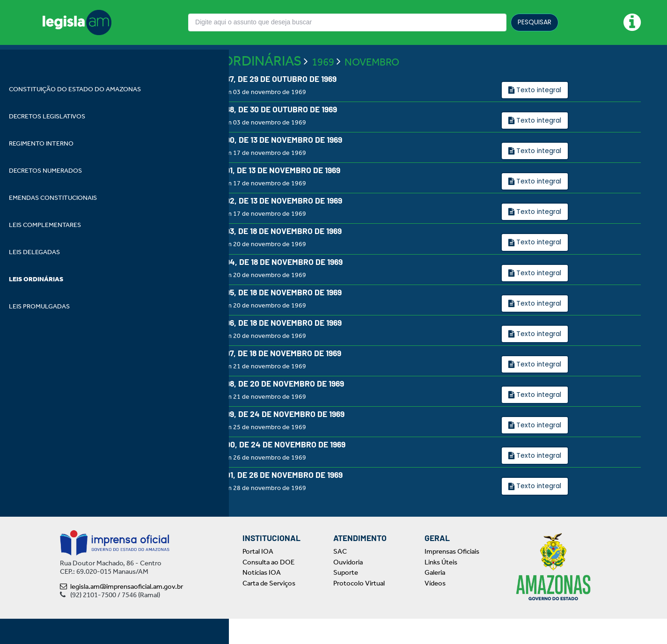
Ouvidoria (348, 587)
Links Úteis (441, 587)
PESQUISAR (535, 22)
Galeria (435, 598)
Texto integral (538, 114)
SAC (340, 577)
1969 (323, 87)
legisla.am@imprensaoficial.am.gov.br (121, 612)
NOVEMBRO (372, 87)
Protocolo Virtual (359, 608)
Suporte (346, 598)
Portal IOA (258, 577)
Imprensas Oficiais (452, 577)
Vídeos (435, 608)
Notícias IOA (262, 598)
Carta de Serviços (269, 608)
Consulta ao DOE (268, 587)
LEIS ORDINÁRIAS (247, 85)
